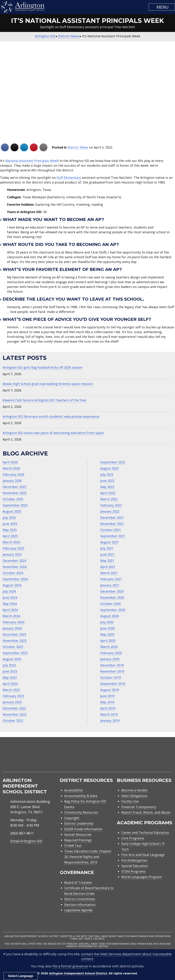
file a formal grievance (70, 966)
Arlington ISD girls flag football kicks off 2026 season (42, 367)
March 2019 (109, 714)
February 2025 (13, 548)
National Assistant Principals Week (32, 161)
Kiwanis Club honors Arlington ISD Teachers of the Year (45, 400)
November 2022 (15, 714)
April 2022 (108, 493)
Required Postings (78, 840)
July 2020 (107, 622)
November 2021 (112, 524)
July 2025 (9, 518)
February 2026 (13, 474)
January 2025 (12, 554)
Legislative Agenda (78, 910)
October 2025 (13, 499)
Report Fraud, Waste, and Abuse (146, 812)
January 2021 (110, 585)
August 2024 (12, 585)
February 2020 (111, 653)
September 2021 (113, 536)
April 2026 (10, 462)
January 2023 (12, 702)
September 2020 (113, 610)
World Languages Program (142, 877)
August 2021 (110, 542)
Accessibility (74, 790)
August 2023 (12, 659)
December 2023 (14, 634)
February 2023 (13, 696)
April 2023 (10, 684)
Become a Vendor (135, 790)
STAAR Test (73, 846)
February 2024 (13, 622)
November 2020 (112, 597)
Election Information (80, 905)
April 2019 (108, 708)
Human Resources (78, 834)
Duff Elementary (69, 178)
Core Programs (133, 838)
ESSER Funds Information (83, 829)
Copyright (72, 818)
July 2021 (107, 548)
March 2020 (109, 647)
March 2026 (11, 468)
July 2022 (107, 474)
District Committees (80, 899)
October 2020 (110, 604)
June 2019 (107, 696)
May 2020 (107, 634)
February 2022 (111, 505)
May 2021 (107, 561)
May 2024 (10, 604)
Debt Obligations (134, 796)
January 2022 (110, 511)
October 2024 (13, 573)
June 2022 (107, 481)
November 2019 (112, 671)
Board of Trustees (78, 882)
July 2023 (9, 665)
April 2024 (10, 610)
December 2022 (14, 708)
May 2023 (10, 677)
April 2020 (108, 641)
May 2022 (107, 487)
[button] (162, 7)
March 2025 (11, 542)
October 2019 (110, 677)
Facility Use (130, 801)
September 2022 (113, 462)
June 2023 (10, 671)
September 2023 (15, 653)
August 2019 (110, 690)
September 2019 (113, 684)
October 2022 (13, 721)
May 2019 (107, 702)
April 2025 (10, 536)
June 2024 (10, 597)
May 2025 (10, 530)
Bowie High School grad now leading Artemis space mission (48, 384)
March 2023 (11, 690)
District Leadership (79, 823)
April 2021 (108, 567)
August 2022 (110, 468)
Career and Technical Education (145, 833)
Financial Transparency (139, 807)
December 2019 (112, 665)
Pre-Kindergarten (134, 860)
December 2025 (14, 487)
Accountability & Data (81, 796)
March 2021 (109, 573)
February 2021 (111, 579)
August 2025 (12, 511)
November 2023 (15, 641)
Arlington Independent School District (78, 973)
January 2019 (110, 721)
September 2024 (15, 579)
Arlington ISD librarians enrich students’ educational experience (51, 416)
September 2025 (15, 505)
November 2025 (15, 493)
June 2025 (10, 524)
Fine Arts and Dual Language (143, 855)
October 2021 (110, 530)
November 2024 (15, 567)
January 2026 (12, 481)
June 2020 (107, 628)
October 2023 (13, 647)
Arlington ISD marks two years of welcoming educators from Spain (53, 433)
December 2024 (14, 561)
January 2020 (110, 659)
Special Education (135, 866)
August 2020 (110, 616)
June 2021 (107, 554)
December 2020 (112, 591)
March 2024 (11, 616)
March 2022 (109, 499)
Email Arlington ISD (26, 841)
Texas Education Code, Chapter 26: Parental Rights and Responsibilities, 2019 (88, 857)
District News (78, 147)
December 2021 (112, 518)
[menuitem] (143, 759)
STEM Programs (133, 871)
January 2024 (12, 628)
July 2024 (9, 591)
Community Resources (81, 812)
